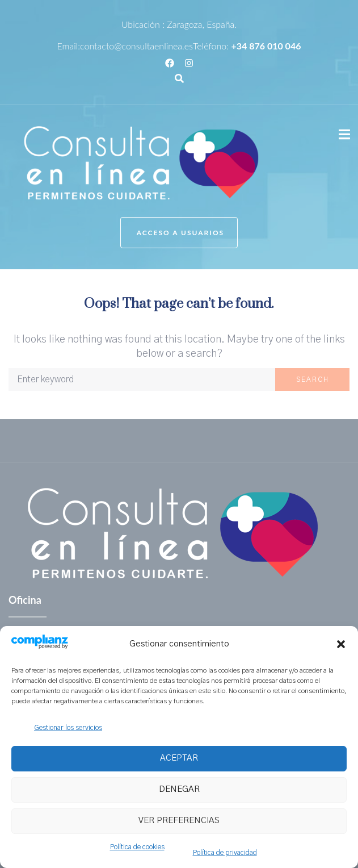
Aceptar (179, 758)
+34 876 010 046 (266, 46)
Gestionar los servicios (68, 728)
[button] (341, 644)
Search (313, 379)
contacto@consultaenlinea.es (136, 46)
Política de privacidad (225, 853)
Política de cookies (137, 847)
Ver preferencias (179, 821)
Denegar (179, 789)
